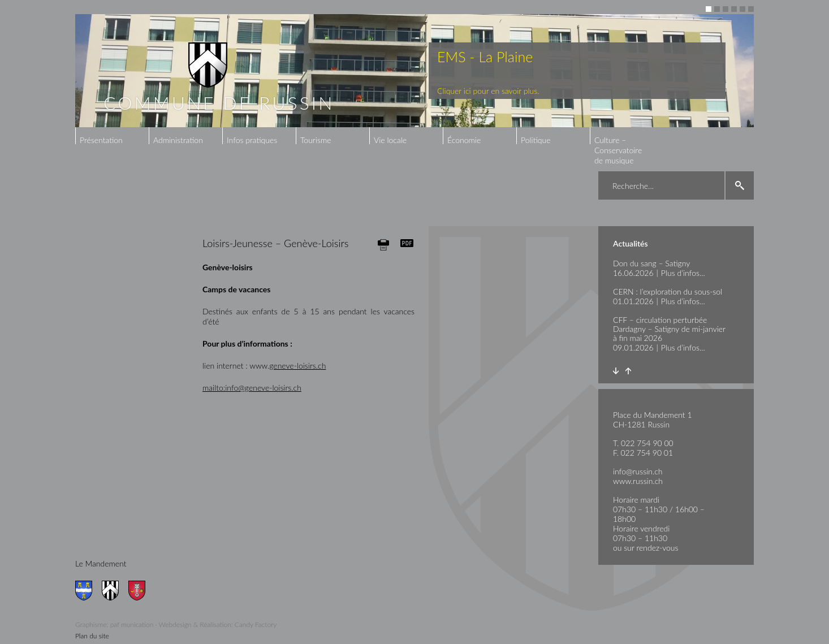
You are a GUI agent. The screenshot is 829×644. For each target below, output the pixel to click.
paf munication (132, 624)
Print (383, 245)
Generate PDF (407, 243)
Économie (464, 140)
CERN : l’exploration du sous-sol (668, 291)
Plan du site (92, 636)
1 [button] (709, 9)
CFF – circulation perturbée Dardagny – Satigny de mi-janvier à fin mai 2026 (669, 329)
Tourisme (316, 140)
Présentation (101, 140)
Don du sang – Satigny (651, 263)
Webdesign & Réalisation (195, 624)
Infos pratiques (252, 140)
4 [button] (734, 9)
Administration (178, 140)
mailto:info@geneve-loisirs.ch (252, 388)
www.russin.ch (638, 481)
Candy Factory (256, 624)
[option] (414, 71)
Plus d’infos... (683, 273)
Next (616, 371)
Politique (536, 140)
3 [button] (726, 9)
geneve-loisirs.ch (297, 366)
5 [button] (742, 9)
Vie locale (390, 140)
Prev (628, 371)
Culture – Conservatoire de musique (618, 150)
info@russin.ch (638, 471)
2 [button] (717, 9)
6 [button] (751, 9)
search (740, 185)
